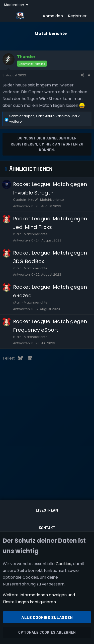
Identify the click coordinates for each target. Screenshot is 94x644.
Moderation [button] (15, 5)
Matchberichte (52, 200)
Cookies (63, 564)
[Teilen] (82, 75)
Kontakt (47, 528)
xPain (17, 234)
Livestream (47, 510)
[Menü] (8, 16)
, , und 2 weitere (44, 119)
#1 (89, 75)
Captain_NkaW (25, 200)
